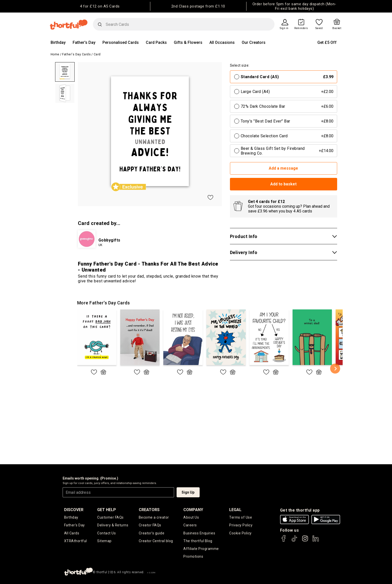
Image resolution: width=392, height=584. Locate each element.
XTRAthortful (76, 541)
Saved (319, 28)
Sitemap (104, 541)
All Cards (72, 533)
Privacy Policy (241, 525)
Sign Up (188, 492)
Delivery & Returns (113, 525)
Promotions (193, 556)
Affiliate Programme (201, 549)
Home (55, 54)
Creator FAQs (150, 525)
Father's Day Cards (76, 54)
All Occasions (222, 42)
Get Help (107, 510)
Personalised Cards (121, 42)
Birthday (58, 42)
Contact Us (106, 533)
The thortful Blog (198, 541)
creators (149, 510)
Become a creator (154, 517)
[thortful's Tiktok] (294, 541)
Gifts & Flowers (188, 42)
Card (97, 54)
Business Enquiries (199, 533)
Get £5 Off (327, 42)
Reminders (301, 28)
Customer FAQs (110, 517)
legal (235, 510)
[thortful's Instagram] (305, 541)
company (193, 510)
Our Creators (254, 42)
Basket (337, 28)
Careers (190, 525)
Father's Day (84, 42)
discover (74, 510)
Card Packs (156, 42)
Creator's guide (152, 533)
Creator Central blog (156, 541)
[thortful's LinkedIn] (316, 541)
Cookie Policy (240, 533)
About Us (191, 517)
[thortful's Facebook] (284, 541)
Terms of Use (241, 517)
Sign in (284, 28)
